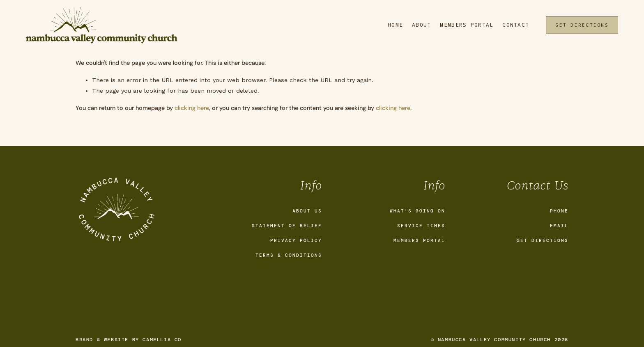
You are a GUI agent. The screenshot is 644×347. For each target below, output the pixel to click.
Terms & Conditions (289, 255)
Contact (516, 25)
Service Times (421, 226)
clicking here (192, 108)
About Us (307, 211)
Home (395, 25)
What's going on (417, 211)
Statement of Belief (287, 226)
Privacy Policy (296, 240)
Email (559, 226)
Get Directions (582, 25)
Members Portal (467, 25)
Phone (559, 211)
